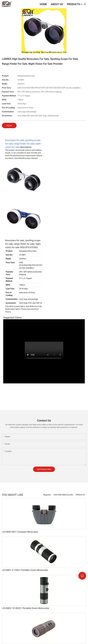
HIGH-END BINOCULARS (63, 495)
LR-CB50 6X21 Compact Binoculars (20, 532)
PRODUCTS (80, 495)
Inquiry (9, 125)
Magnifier (47, 495)
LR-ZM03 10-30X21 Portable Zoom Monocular (26, 608)
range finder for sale (24, 144)
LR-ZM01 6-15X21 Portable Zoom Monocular (25, 570)
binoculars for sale (15, 140)
